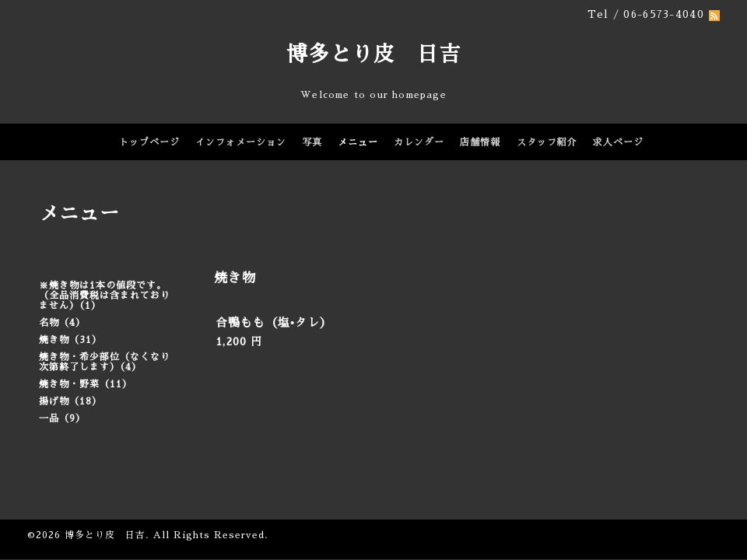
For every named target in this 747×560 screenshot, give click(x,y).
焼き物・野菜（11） (86, 384)
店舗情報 (480, 142)
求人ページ (618, 142)
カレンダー (419, 142)
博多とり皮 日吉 (373, 54)
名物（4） (62, 323)
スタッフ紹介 (547, 142)
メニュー (358, 142)
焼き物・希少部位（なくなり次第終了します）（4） (105, 362)
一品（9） (62, 418)
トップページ (149, 142)
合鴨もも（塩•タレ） (274, 322)
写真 (312, 142)
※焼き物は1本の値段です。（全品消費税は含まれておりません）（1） (105, 296)
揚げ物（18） (70, 401)
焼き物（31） (70, 340)
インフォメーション (241, 142)
